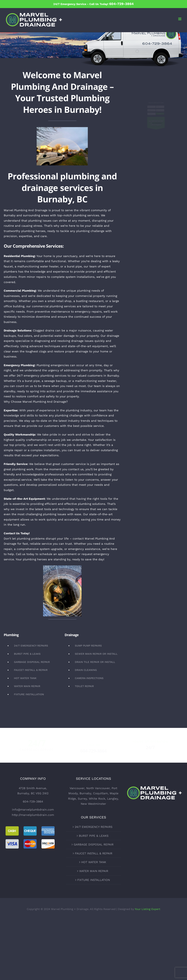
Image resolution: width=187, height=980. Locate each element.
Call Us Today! (111, 4)
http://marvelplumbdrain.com (33, 815)
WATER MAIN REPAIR (94, 871)
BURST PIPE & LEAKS (94, 836)
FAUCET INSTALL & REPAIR (94, 853)
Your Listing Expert (147, 909)
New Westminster (93, 804)
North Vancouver (98, 788)
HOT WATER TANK (94, 862)
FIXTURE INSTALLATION (94, 880)
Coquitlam (100, 793)
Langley (113, 799)
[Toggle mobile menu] (180, 19)
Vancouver (77, 788)
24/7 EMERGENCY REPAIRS (94, 827)
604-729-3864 (33, 801)
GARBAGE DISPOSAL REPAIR (94, 844)
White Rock (97, 799)
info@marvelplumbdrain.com (33, 810)
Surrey (82, 799)
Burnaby (85, 793)
